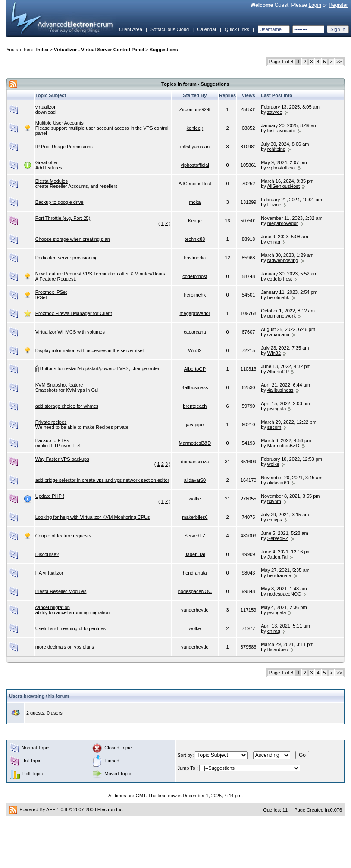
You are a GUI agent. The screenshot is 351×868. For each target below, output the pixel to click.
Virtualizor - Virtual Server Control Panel (99, 50)
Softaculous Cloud (170, 29)
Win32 (195, 350)
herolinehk (195, 295)
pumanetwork (282, 316)
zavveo (275, 112)
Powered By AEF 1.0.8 (43, 809)
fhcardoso (278, 649)
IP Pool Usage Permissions (64, 147)
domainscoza (195, 462)
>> (339, 62)
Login (315, 5)
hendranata (195, 573)
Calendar (207, 29)
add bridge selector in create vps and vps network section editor (102, 480)
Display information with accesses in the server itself (90, 350)
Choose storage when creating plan (73, 239)
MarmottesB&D (195, 443)
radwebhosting (283, 260)
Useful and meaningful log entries (71, 628)
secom (274, 427)
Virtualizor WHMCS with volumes (70, 332)
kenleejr (195, 128)
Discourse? (47, 554)
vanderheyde (195, 610)
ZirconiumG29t (195, 109)
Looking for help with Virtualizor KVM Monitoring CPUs (93, 517)
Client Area (131, 29)
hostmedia (195, 258)
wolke (273, 464)
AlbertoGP (195, 369)
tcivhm (274, 501)
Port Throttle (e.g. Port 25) (63, 218)
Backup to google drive (60, 202)
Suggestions (164, 50)
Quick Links (237, 29)
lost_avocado (281, 131)
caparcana (195, 332)
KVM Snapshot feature (59, 385)
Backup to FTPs (52, 440)
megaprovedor (283, 223)
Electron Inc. (111, 809)
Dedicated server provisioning (67, 258)
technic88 (195, 239)
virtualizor (45, 107)
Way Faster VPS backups (62, 459)
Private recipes (51, 422)
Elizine (274, 205)
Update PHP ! (50, 496)
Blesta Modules (52, 181)
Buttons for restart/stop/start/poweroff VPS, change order (100, 368)
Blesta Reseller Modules (61, 591)
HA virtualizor (49, 573)
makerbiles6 (195, 517)
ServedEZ (195, 536)
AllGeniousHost (195, 184)
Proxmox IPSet (51, 292)
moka (195, 202)
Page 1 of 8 (281, 62)
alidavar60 (195, 480)
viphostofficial (195, 165)
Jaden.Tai (195, 554)
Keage (195, 221)
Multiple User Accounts (60, 123)
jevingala (277, 409)
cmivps (275, 520)
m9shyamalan (195, 147)
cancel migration (53, 607)
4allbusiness (195, 387)
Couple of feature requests (63, 536)
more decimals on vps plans (65, 647)
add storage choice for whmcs (67, 406)
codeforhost (195, 276)
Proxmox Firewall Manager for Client (74, 313)
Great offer (47, 162)
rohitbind (276, 149)
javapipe (195, 425)
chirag (274, 242)
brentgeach (195, 406)
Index (42, 50)
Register (338, 5)
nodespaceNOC (195, 591)
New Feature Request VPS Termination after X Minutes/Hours (100, 274)
